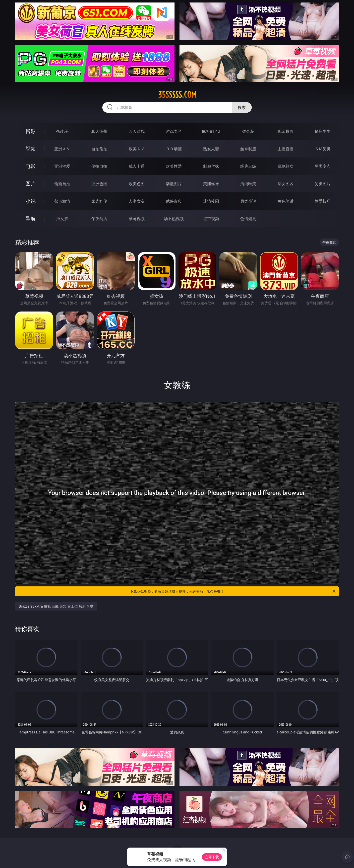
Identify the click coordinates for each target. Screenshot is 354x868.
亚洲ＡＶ (62, 149)
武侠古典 (174, 201)
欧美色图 (137, 184)
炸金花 (248, 131)
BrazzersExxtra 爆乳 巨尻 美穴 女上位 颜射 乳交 (56, 606)
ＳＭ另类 (323, 149)
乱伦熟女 (286, 166)
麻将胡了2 (211, 131)
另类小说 (248, 201)
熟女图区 (286, 184)
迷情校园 (211, 201)
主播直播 (286, 149)
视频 (31, 149)
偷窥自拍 (62, 184)
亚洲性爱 (62, 166)
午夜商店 (99, 219)
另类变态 (323, 166)
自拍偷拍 (99, 149)
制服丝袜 (211, 166)
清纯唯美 (248, 184)
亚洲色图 (99, 184)
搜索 (242, 107)
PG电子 (62, 131)
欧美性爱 (174, 166)
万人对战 (137, 131)
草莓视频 (137, 219)
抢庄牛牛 (323, 131)
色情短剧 (248, 219)
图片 (31, 184)
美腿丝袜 (211, 184)
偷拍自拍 (99, 166)
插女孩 (62, 219)
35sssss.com (177, 95)
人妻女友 (137, 201)
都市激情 (62, 201)
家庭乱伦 (99, 201)
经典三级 (248, 166)
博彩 (31, 131)
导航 (31, 218)
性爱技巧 (323, 201)
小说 (31, 201)
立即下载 (212, 857)
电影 (31, 166)
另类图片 (323, 184)
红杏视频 (211, 219)
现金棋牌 (286, 131)
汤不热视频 (174, 219)
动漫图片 (174, 184)
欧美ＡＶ (137, 149)
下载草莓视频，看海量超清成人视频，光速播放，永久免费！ (233, 591)
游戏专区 (174, 131)
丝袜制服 (248, 149)
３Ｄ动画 (174, 149)
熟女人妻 (211, 149)
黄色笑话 (286, 201)
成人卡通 (137, 166)
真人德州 (99, 131)
